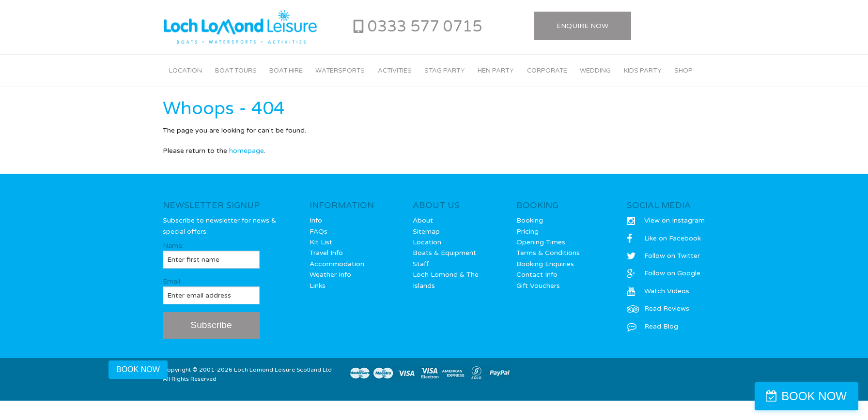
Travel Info (326, 253)
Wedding (595, 71)
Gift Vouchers (538, 286)
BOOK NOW (814, 396)
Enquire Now (582, 26)
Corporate (547, 71)
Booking (530, 220)
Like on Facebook (664, 238)
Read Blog (652, 326)
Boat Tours (236, 71)
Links (318, 286)
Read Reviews (658, 308)
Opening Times (541, 242)
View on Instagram (666, 220)
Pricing (527, 232)
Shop (683, 71)
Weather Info (330, 275)
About (423, 220)
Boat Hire (286, 71)
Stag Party (445, 71)
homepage (247, 151)
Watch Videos (658, 291)
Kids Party (643, 71)
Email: (211, 291)
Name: (211, 255)
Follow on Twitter (663, 256)
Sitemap (426, 232)
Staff (421, 264)
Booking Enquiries (545, 264)
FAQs (318, 232)
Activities (395, 71)
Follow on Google (664, 273)
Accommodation (337, 264)
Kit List (321, 242)
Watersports (340, 71)
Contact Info (537, 275)
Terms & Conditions (548, 253)
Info (316, 220)
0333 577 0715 (425, 27)
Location (186, 71)
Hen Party (496, 71)
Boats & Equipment (444, 253)
